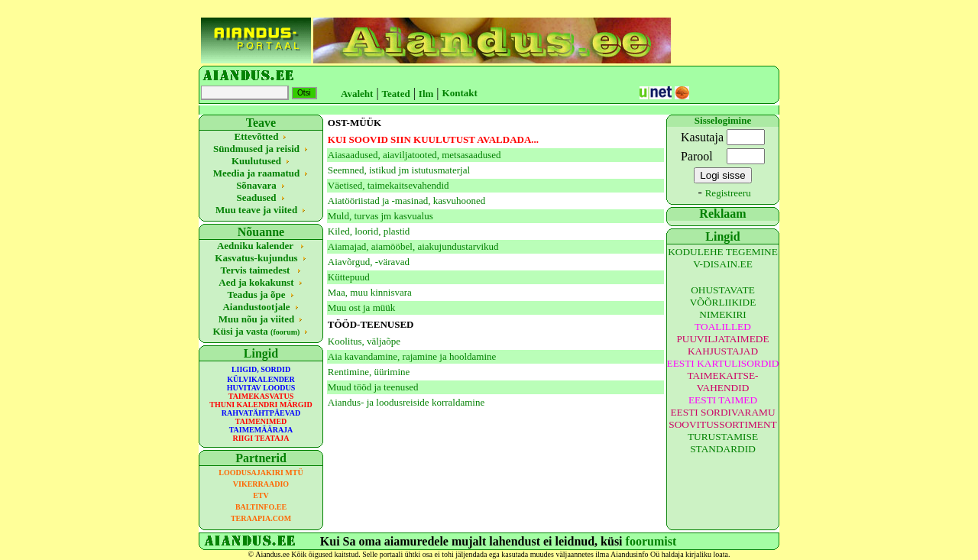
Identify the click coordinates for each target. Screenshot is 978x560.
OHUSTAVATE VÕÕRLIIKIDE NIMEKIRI (723, 302)
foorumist (651, 541)
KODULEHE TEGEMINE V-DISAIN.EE (723, 258)
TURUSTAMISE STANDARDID (723, 443)
